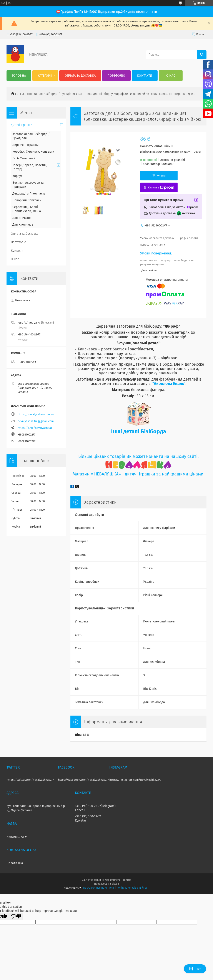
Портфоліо (116, 76)
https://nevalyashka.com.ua (36, 414)
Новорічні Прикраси (27, 200)
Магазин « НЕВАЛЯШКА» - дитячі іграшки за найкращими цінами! (139, 474)
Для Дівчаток (22, 218)
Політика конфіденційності (133, 888)
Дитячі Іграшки (22, 125)
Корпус (17, 176)
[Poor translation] (16, 916)
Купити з (161, 188)
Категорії (45, 76)
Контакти (145, 76)
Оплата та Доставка (80, 76)
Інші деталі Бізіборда (139, 431)
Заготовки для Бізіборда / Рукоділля (49, 94)
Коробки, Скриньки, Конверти (33, 152)
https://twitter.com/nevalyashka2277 (30, 780)
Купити (161, 176)
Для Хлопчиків (23, 225)
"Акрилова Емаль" (169, 384)
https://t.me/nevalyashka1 (35, 428)
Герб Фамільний (24, 158)
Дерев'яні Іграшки (25, 145)
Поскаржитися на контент (99, 888)
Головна (19, 76)
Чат (195, 969)
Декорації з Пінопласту (29, 194)
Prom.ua (126, 880)
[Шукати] (202, 55)
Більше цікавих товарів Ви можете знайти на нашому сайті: (138, 456)
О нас (171, 76)
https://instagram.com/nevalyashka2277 (135, 780)
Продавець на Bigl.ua (106, 884)
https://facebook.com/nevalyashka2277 (83, 780)
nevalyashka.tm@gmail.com (36, 421)
